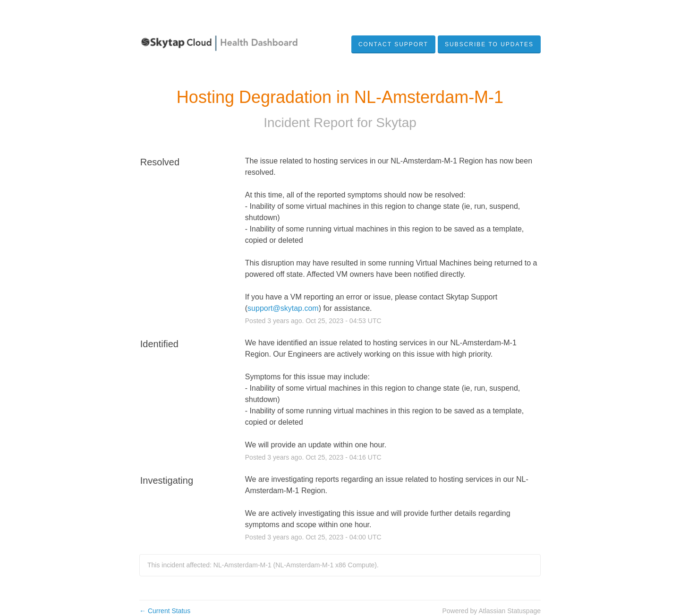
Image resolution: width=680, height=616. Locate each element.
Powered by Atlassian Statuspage (491, 611)
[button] (489, 44)
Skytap (396, 123)
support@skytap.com (283, 308)
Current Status (165, 611)
